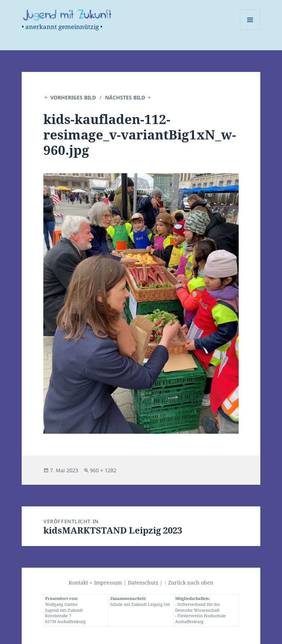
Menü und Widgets (250, 30)
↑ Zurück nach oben (189, 583)
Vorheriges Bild (73, 97)
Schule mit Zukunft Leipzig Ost (140, 604)
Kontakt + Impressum (95, 583)
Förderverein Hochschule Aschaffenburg (200, 619)
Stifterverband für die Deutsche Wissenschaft (198, 607)
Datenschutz (143, 583)
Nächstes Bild (125, 97)
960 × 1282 (103, 470)
